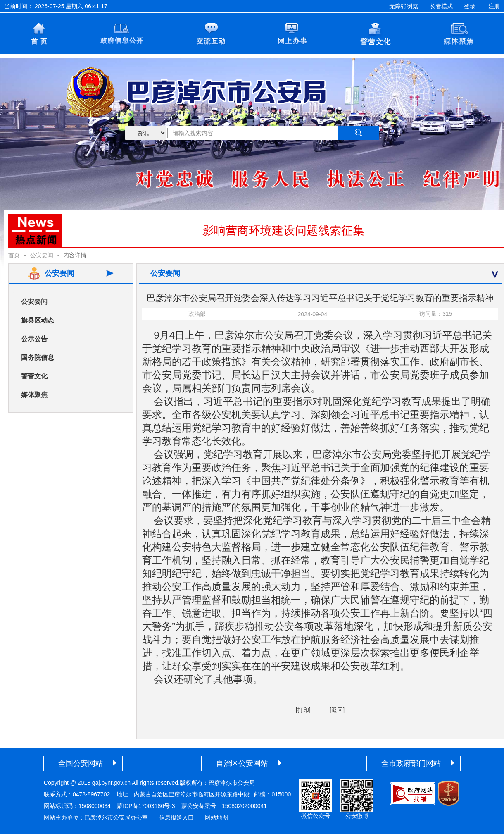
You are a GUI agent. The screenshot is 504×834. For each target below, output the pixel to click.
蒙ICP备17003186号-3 (146, 806)
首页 (14, 255)
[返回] (337, 710)
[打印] (303, 710)
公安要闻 (42, 255)
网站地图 (216, 817)
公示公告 (34, 339)
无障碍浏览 (404, 6)
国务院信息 (38, 357)
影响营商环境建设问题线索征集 (283, 231)
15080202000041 (244, 806)
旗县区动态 (38, 320)
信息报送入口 (176, 817)
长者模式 (441, 6)
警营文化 (34, 376)
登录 (470, 6)
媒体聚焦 (34, 395)
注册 (494, 6)
